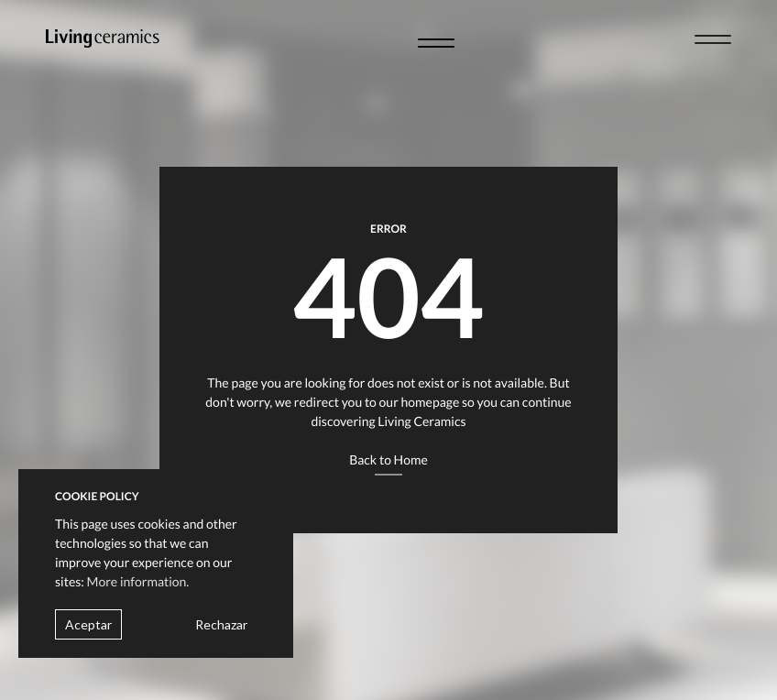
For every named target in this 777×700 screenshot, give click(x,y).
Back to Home (388, 459)
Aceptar (88, 624)
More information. (138, 581)
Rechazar (221, 624)
